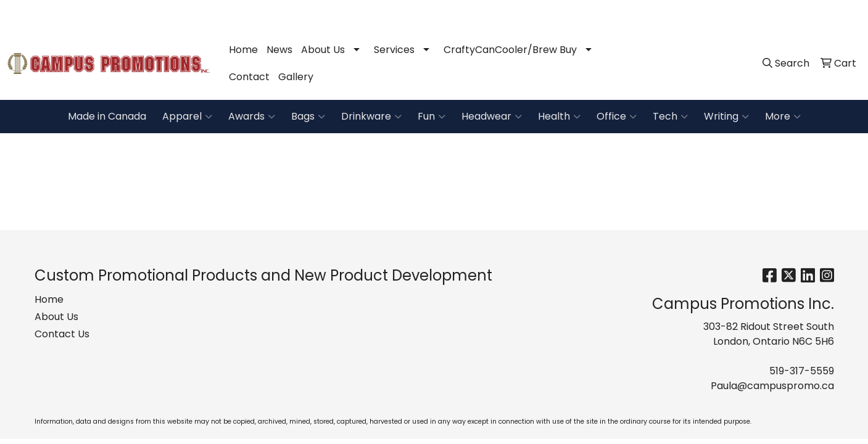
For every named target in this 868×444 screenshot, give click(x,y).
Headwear (492, 117)
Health (559, 117)
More (783, 117)
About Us (323, 50)
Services (394, 50)
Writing (726, 117)
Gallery (296, 77)
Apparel (187, 117)
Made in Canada (107, 116)
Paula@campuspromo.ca (793, 13)
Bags (308, 117)
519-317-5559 (690, 13)
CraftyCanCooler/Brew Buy (510, 50)
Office (617, 117)
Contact (249, 77)
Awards (252, 117)
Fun (432, 117)
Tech (670, 117)
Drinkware (371, 117)
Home (243, 50)
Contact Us (62, 334)
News (279, 50)
